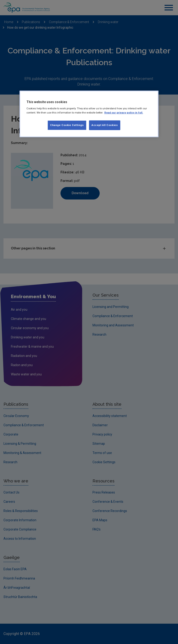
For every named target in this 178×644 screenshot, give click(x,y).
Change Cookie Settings (67, 125)
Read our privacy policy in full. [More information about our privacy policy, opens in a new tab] (124, 112)
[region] (89, 114)
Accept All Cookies (105, 125)
